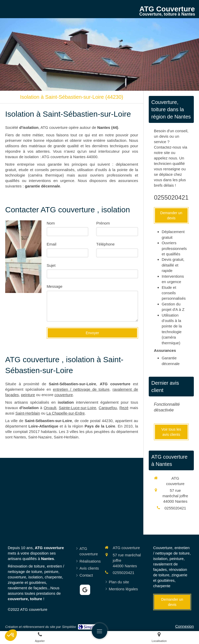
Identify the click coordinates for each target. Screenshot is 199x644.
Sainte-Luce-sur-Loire (77, 408)
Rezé (124, 408)
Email (52, 244)
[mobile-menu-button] (99, 631)
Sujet (51, 265)
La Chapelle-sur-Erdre (66, 413)
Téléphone (105, 244)
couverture (64, 395)
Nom (51, 223)
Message (55, 286)
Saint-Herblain (28, 413)
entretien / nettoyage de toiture (81, 389)
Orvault (50, 408)
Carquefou (108, 408)
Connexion (184, 626)
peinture (28, 395)
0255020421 (171, 197)
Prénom (103, 223)
